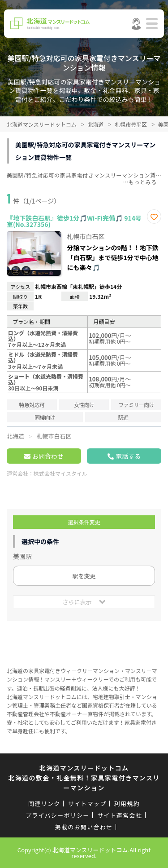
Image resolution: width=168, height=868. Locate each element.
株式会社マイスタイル (60, 473)
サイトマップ (87, 804)
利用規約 (127, 804)
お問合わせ (48, 456)
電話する (128, 456)
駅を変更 (84, 576)
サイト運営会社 (120, 815)
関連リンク (44, 804)
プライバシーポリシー (58, 815)
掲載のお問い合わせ (84, 827)
